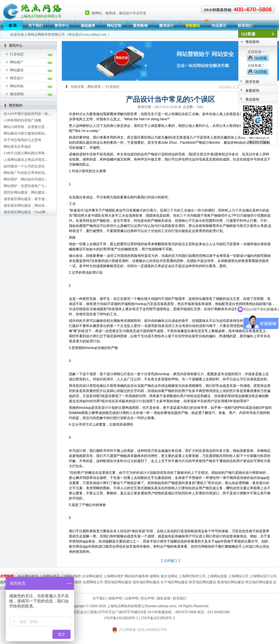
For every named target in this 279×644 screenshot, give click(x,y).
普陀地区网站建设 (118, 582)
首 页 (13, 26)
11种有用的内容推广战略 (22, 120)
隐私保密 (164, 598)
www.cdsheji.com (94, 34)
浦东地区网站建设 (146, 582)
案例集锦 (140, 26)
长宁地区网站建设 (174, 582)
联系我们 (245, 26)
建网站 (5, 582)
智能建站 (193, 26)
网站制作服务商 (137, 576)
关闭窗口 (171, 561)
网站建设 (17, 70)
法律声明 (132, 598)
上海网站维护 (114, 576)
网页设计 (17, 78)
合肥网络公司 (93, 582)
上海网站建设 (50, 576)
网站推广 (17, 62)
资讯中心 (62, 26)
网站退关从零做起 (17, 147)
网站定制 (114, 26)
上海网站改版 (217, 576)
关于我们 (36, 26)
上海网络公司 (238, 576)
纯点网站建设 (28, 576)
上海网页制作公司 (192, 576)
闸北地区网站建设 (259, 582)
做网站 (155, 576)
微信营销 (17, 94)
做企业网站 (169, 576)
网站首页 (94, 87)
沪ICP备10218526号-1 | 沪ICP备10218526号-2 (139, 618)
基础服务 (88, 26)
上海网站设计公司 (263, 576)
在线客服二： (258, 69)
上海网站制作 (71, 576)
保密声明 (115, 598)
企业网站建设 (92, 576)
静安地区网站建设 (202, 582)
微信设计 (167, 26)
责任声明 (147, 598)
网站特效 (17, 86)
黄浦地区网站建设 (231, 582)
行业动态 (17, 54)
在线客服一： (258, 56)
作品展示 (219, 26)
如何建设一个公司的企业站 (24, 166)
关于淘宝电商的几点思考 (22, 140)
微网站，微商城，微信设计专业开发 (119, 13)
